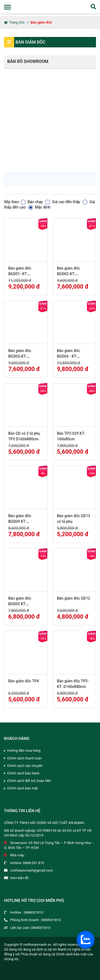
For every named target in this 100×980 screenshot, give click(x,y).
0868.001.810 (34, 863)
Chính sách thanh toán (24, 758)
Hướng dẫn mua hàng (24, 750)
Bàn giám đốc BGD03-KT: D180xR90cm (20, 356)
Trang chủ (14, 22)
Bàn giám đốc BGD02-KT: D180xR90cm (69, 274)
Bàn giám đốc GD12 (74, 598)
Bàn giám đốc (41, 22)
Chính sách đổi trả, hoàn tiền (29, 781)
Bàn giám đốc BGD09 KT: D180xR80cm (20, 521)
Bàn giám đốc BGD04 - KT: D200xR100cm (69, 356)
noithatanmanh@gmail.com (31, 870)
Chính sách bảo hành (23, 773)
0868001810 (33, 912)
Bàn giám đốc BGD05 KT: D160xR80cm (20, 604)
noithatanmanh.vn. (38, 945)
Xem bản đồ (19, 878)
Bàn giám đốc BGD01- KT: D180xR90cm (20, 274)
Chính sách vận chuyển (25, 766)
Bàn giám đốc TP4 (24, 681)
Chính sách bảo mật (23, 788)
